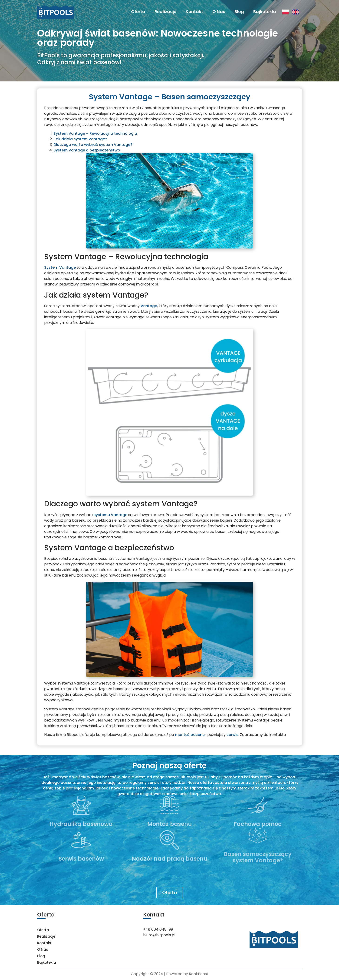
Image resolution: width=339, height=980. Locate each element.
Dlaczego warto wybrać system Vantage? (93, 145)
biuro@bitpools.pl (159, 935)
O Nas (219, 12)
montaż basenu (190, 735)
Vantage (149, 306)
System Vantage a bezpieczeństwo (87, 150)
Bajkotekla (265, 12)
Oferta (138, 12)
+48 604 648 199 (158, 929)
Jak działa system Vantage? (80, 139)
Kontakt (194, 12)
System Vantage (60, 267)
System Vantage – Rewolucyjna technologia (95, 133)
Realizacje (165, 12)
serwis (232, 735)
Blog (239, 12)
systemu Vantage (110, 515)
